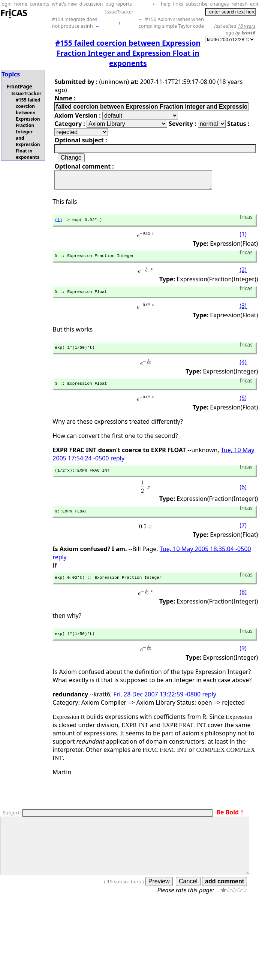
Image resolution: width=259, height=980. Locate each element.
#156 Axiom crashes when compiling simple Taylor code (171, 22)
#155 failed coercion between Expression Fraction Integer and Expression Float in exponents (28, 128)
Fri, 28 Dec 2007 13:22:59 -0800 (157, 708)
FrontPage (19, 87)
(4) (243, 370)
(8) (243, 605)
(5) (243, 407)
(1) (58, 224)
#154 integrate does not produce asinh (74, 22)
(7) (243, 537)
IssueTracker (119, 12)
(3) (243, 313)
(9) (243, 662)
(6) (243, 497)
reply (118, 467)
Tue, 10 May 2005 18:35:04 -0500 (205, 560)
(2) (243, 276)
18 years (247, 26)
